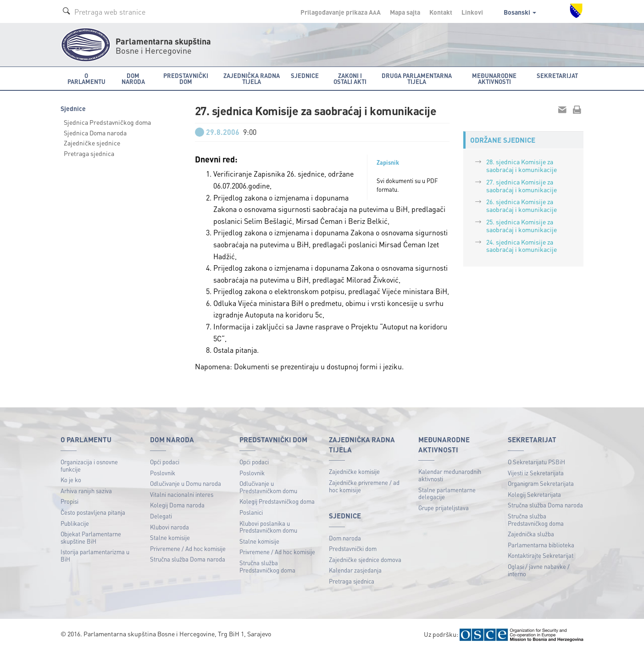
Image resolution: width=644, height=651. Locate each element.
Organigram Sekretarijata (541, 483)
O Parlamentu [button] (86, 78)
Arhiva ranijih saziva (86, 491)
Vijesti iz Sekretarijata (536, 473)
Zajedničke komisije (354, 471)
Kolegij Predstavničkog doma (277, 501)
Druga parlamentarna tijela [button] (417, 78)
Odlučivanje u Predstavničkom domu (268, 487)
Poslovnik (163, 473)
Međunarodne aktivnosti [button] (494, 78)
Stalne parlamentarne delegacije (447, 493)
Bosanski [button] (520, 12)
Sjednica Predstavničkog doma (107, 122)
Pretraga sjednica (89, 153)
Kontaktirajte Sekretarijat (541, 555)
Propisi (69, 501)
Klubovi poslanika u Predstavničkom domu (268, 527)
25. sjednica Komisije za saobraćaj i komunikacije (522, 225)
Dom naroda (345, 538)
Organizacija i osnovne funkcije (89, 465)
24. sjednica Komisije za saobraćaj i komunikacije (522, 246)
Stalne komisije (170, 537)
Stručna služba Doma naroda (188, 559)
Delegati (161, 516)
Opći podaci (165, 462)
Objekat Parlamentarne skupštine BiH (91, 537)
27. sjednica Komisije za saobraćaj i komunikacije (522, 186)
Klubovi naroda (169, 527)
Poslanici (251, 512)
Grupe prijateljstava (444, 508)
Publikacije (75, 523)
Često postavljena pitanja (93, 512)
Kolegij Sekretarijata (534, 494)
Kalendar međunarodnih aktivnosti (450, 475)
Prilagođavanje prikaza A (341, 12)
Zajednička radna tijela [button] (252, 78)
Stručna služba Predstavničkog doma (267, 566)
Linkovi (472, 12)
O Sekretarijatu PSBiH (536, 462)
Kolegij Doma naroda (177, 505)
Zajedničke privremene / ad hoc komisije (364, 486)
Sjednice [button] (305, 75)
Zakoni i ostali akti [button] (350, 78)
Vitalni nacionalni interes (182, 494)
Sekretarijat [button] (557, 75)
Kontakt (441, 12)
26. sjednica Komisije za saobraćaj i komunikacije (522, 205)
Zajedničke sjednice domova (365, 559)
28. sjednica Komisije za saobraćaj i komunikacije (522, 165)
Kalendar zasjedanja (355, 570)
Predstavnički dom (353, 548)
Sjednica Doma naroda (95, 133)
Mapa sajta (405, 12)
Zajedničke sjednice (92, 143)
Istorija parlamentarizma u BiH (95, 555)
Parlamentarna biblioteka (541, 545)
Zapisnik (388, 162)
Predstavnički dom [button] (186, 78)
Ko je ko (71, 480)
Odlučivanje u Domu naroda (186, 483)
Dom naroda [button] (133, 78)
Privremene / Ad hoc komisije (188, 548)
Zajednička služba (531, 534)
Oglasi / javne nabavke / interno (539, 570)
